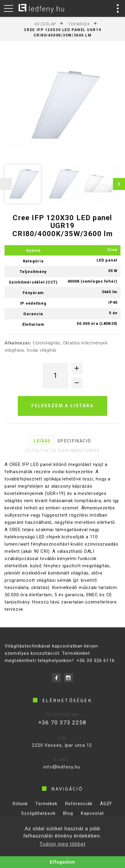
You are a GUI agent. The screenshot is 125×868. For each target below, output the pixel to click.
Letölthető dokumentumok (62, 451)
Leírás (42, 441)
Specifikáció (74, 441)
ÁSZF (106, 807)
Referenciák (79, 807)
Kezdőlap (45, 24)
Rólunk (20, 807)
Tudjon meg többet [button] (62, 844)
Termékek (79, 24)
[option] (62, 105)
